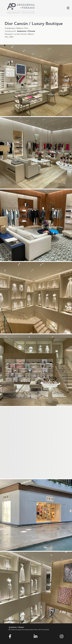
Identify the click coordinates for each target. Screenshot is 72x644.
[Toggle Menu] (68, 8)
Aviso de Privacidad (42, 630)
